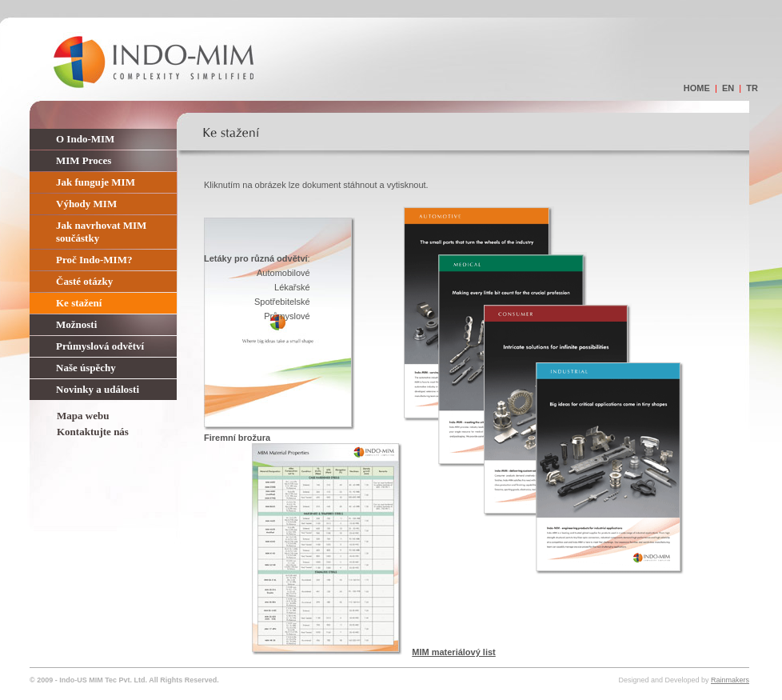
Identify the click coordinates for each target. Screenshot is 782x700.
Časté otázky (84, 281)
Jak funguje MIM (96, 182)
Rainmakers (730, 680)
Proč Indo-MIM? (94, 260)
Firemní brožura (237, 438)
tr (752, 88)
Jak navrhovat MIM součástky (101, 232)
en (728, 88)
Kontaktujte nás (93, 432)
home (697, 88)
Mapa (70, 416)
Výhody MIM (86, 204)
